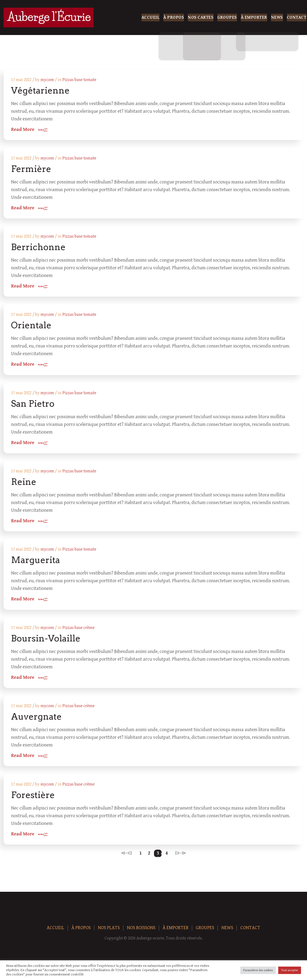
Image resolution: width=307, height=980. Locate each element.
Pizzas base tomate (80, 80)
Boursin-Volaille (46, 641)
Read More (23, 130)
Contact (297, 17)
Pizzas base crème (79, 631)
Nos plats (109, 932)
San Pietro (33, 405)
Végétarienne (41, 91)
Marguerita (36, 563)
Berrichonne (38, 248)
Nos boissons (141, 932)
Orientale (31, 327)
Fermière (31, 169)
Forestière (33, 798)
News (277, 17)
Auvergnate (37, 720)
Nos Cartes (201, 17)
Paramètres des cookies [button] (258, 970)
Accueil (151, 17)
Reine (24, 484)
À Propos (174, 17)
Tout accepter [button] (290, 970)
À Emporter (254, 17)
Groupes (227, 17)
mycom (47, 80)
